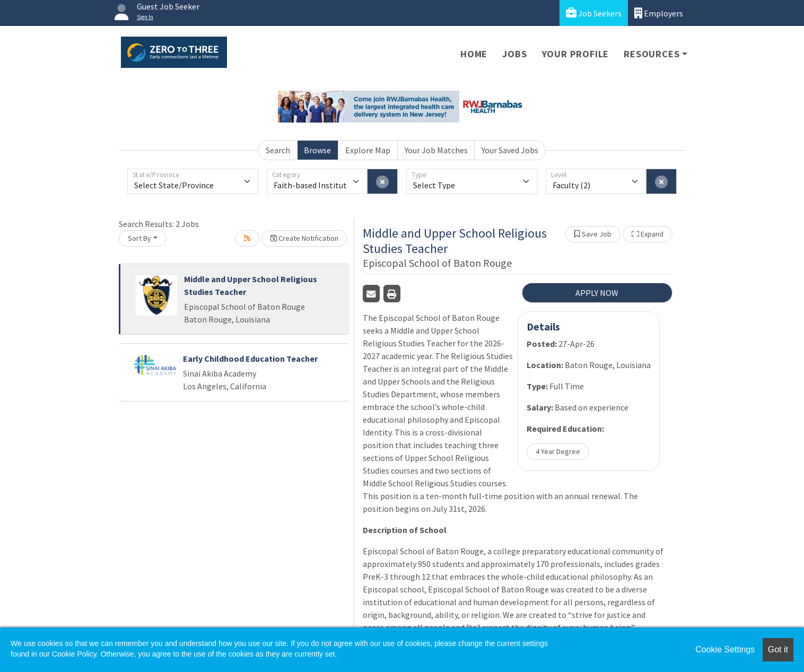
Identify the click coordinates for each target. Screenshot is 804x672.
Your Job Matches (436, 150)
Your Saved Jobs (510, 150)
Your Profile (576, 54)
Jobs (514, 54)
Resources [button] (652, 54)
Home (474, 54)
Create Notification (304, 238)
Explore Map (368, 150)
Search (278, 150)
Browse (317, 150)
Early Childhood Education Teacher (250, 359)
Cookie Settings (725, 649)
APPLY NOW (597, 293)
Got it (778, 649)
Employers (659, 13)
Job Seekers (594, 13)
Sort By (139, 238)
